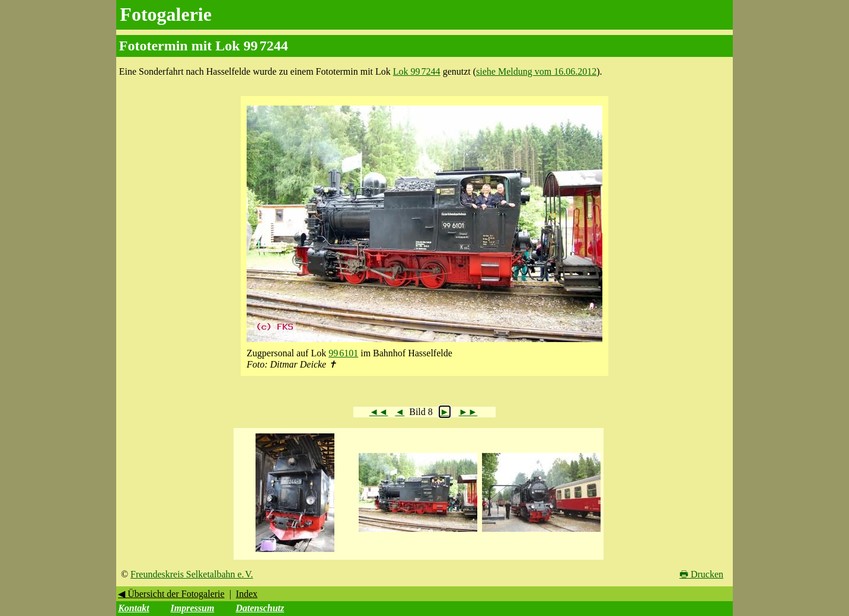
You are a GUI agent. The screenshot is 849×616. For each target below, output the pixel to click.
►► (468, 412)
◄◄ (379, 412)
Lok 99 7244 (417, 71)
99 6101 (343, 353)
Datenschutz (260, 608)
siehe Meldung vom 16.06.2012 (536, 71)
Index (247, 594)
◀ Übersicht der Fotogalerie (171, 594)
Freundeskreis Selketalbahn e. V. (192, 574)
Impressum (193, 608)
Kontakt (133, 608)
